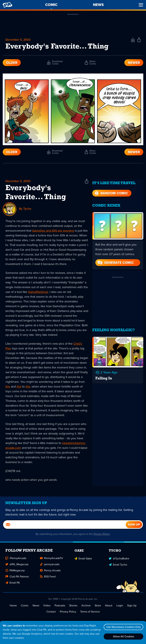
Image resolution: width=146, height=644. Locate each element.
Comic (25, 608)
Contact (51, 614)
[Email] (64, 527)
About (109, 608)
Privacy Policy (102, 536)
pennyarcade (50, 566)
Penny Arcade (50, 573)
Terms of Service (90, 614)
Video (47, 608)
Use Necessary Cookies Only (123, 627)
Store (98, 608)
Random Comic (111, 191)
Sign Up (132, 608)
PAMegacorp (15, 573)
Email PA (13, 585)
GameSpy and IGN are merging (53, 231)
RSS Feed (48, 579)
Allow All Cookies (123, 636)
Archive (86, 608)
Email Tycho (118, 566)
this (8, 387)
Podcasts (60, 608)
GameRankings (38, 292)
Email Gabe (83, 560)
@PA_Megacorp (17, 566)
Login (120, 608)
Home (13, 608)
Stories (73, 608)
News (36, 608)
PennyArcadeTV (51, 560)
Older (12, 63)
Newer (134, 63)
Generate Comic (115, 261)
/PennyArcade (16, 560)
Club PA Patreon (17, 579)
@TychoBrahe (119, 560)
